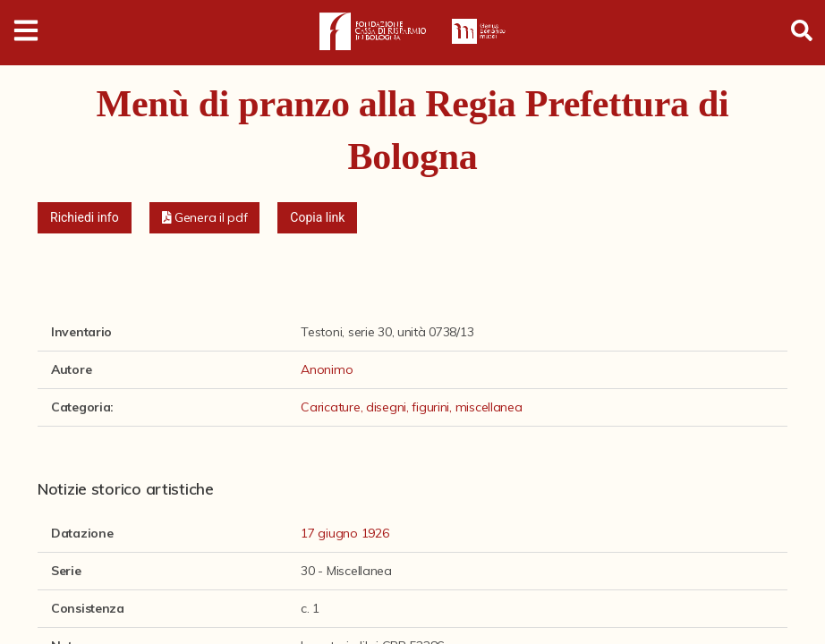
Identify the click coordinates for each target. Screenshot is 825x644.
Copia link (317, 217)
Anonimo (327, 369)
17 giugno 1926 (344, 533)
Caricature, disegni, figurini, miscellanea (411, 407)
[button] (205, 218)
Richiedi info (85, 217)
